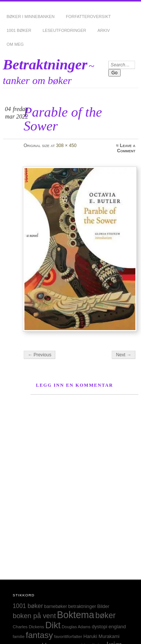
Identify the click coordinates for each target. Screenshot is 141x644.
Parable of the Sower (63, 119)
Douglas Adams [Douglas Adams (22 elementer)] (76, 627)
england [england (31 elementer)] (117, 627)
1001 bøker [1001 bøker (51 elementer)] (28, 606)
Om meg (15, 44)
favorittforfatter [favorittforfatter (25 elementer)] (68, 636)
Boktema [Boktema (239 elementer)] (76, 615)
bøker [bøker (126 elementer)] (105, 615)
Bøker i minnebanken (31, 17)
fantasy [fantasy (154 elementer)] (39, 635)
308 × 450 (66, 146)
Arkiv (104, 30)
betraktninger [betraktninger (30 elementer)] (82, 606)
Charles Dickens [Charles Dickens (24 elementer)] (29, 627)
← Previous (40, 355)
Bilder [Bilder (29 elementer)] (103, 606)
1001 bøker (19, 30)
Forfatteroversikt (88, 17)
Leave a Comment (126, 148)
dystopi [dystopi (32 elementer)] (100, 627)
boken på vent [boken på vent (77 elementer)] (34, 616)
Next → (124, 355)
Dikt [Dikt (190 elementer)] (53, 625)
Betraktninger (45, 64)
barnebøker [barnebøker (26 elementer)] (55, 606)
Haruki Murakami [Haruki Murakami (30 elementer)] (102, 636)
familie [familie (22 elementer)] (19, 636)
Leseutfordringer (64, 30)
